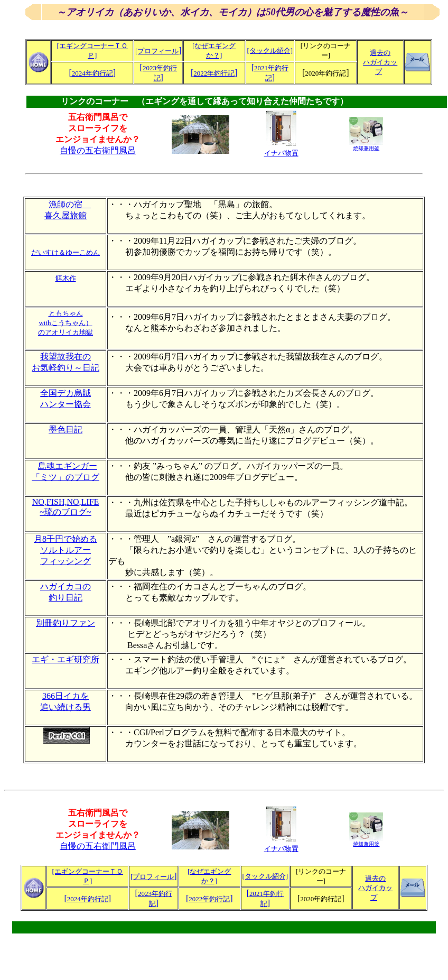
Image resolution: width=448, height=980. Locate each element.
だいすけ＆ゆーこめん (66, 252)
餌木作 (66, 278)
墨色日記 (66, 429)
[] (92, 73)
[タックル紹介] (270, 50)
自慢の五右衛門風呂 (98, 150)
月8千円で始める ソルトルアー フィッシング (66, 550)
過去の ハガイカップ (380, 62)
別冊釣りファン (66, 623)
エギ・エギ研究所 (66, 659)
